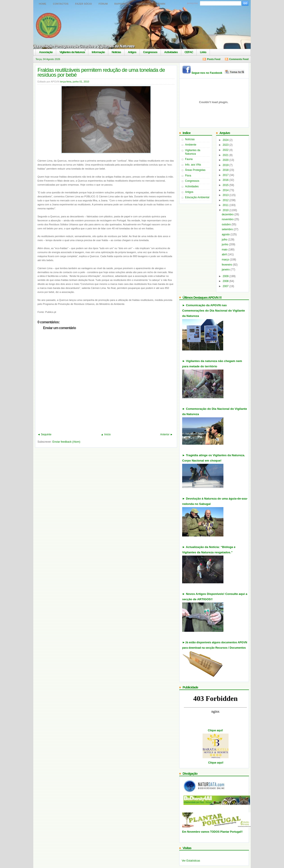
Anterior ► (167, 434)
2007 (226, 286)
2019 (226, 165)
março (226, 260)
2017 (226, 175)
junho (225, 244)
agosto (226, 234)
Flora (188, 176)
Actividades (171, 52)
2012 (226, 200)
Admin (161, 4)
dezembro (228, 214)
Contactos (61, 4)
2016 (226, 180)
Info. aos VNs (193, 165)
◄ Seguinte (44, 434)
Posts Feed (214, 59)
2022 (226, 150)
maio (225, 250)
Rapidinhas (122, 4)
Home (43, 4)
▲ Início (106, 434)
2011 (226, 205)
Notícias (116, 52)
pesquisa (192, 3)
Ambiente (191, 145)
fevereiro (227, 265)
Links (203, 52)
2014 (226, 190)
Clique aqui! (216, 730)
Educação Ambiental (197, 197)
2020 (226, 160)
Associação (46, 52)
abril (225, 254)
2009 (226, 276)
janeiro (226, 270)
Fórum (103, 4)
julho (225, 240)
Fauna (189, 159)
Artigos (132, 52)
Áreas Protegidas (195, 170)
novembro (228, 219)
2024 (226, 140)
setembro (228, 229)
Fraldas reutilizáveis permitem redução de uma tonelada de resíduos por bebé (101, 72)
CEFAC (189, 52)
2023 (226, 145)
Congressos (150, 52)
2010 (226, 210)
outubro (227, 224)
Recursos (143, 4)
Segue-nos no (218, 73)
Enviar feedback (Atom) (66, 442)
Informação (98, 52)
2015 (226, 185)
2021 (226, 155)
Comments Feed (239, 59)
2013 (226, 195)
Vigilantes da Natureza (72, 52)
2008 (226, 281)
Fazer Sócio (83, 4)
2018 (226, 170)
